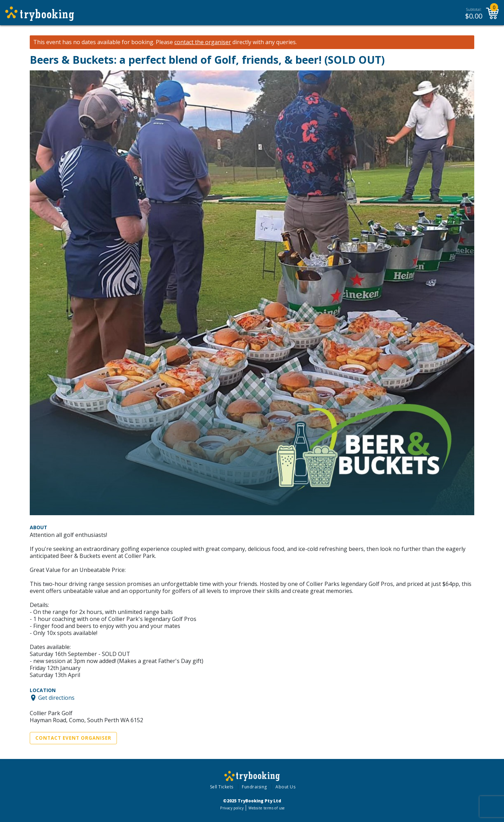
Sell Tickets (222, 787)
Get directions (56, 698)
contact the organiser (203, 42)
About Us (285, 787)
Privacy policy (232, 808)
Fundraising (254, 787)
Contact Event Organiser (73, 738)
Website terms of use (267, 808)
